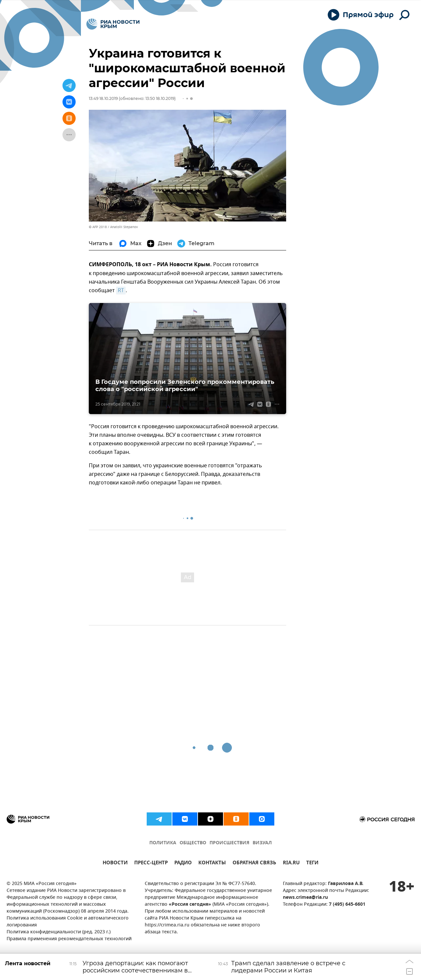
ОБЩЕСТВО (193, 843)
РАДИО (183, 863)
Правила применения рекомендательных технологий (69, 939)
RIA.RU (291, 863)
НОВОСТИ (115, 863)
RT (121, 291)
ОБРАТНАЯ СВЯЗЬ (254, 863)
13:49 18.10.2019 (103, 98)
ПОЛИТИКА (163, 843)
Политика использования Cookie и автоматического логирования (68, 922)
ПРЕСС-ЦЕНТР (151, 863)
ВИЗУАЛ (262, 843)
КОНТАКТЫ (212, 863)
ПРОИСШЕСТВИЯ (229, 843)
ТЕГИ (312, 863)
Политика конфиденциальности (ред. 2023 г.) (59, 932)
